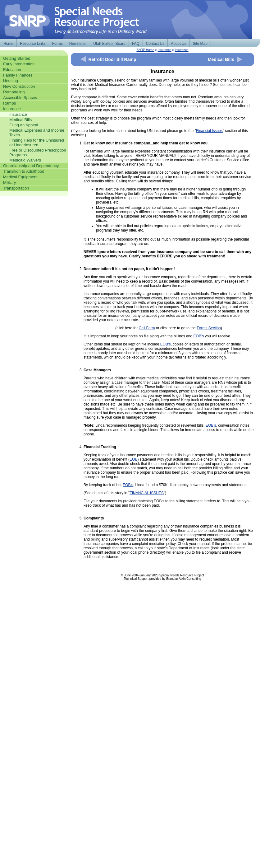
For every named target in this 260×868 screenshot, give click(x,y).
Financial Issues (209, 131)
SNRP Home (145, 50)
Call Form (147, 328)
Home (8, 44)
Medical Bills (221, 59)
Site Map (200, 44)
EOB (133, 459)
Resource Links (33, 44)
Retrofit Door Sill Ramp (112, 59)
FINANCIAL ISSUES (147, 493)
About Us (178, 44)
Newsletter (78, 44)
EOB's (199, 336)
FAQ (136, 44)
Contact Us (155, 44)
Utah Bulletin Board (109, 44)
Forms (57, 44)
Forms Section (209, 328)
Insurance (165, 50)
